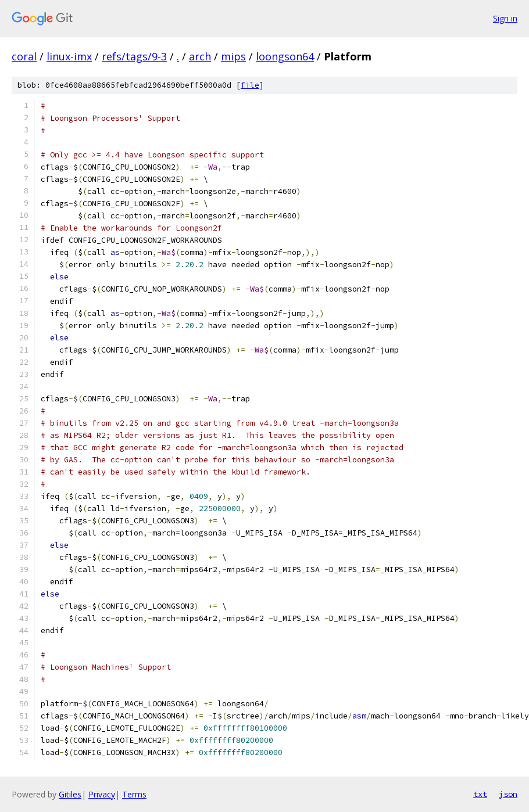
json (508, 794)
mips (233, 56)
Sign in (505, 18)
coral (24, 56)
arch (200, 56)
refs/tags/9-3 (134, 56)
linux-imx (69, 56)
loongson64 (285, 56)
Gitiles (70, 794)
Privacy (102, 794)
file (250, 85)
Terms (134, 794)
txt (480, 794)
